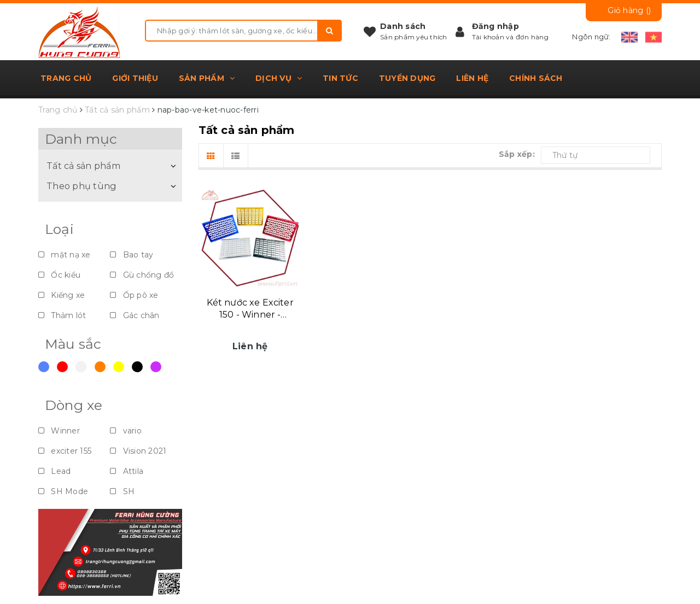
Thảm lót (62, 315)
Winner (59, 431)
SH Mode (63, 491)
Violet (156, 367)
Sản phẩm (207, 78)
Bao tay (132, 255)
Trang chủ (66, 78)
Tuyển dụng (407, 78)
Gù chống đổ (142, 275)
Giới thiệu (135, 78)
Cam (100, 367)
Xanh (44, 367)
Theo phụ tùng (81, 186)
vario (126, 431)
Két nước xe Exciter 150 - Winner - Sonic (250, 309)
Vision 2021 (138, 451)
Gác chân (135, 315)
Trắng (81, 367)
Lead (54, 471)
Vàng (119, 367)
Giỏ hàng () (629, 10)
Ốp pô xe (134, 295)
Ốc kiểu (59, 275)
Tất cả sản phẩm (84, 166)
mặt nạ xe (65, 255)
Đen (137, 367)
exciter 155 (65, 451)
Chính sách (536, 78)
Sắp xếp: (517, 154)
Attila (127, 471)
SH (122, 491)
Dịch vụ (279, 78)
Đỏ (62, 367)
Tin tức (340, 78)
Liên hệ (472, 78)
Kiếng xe (62, 295)
